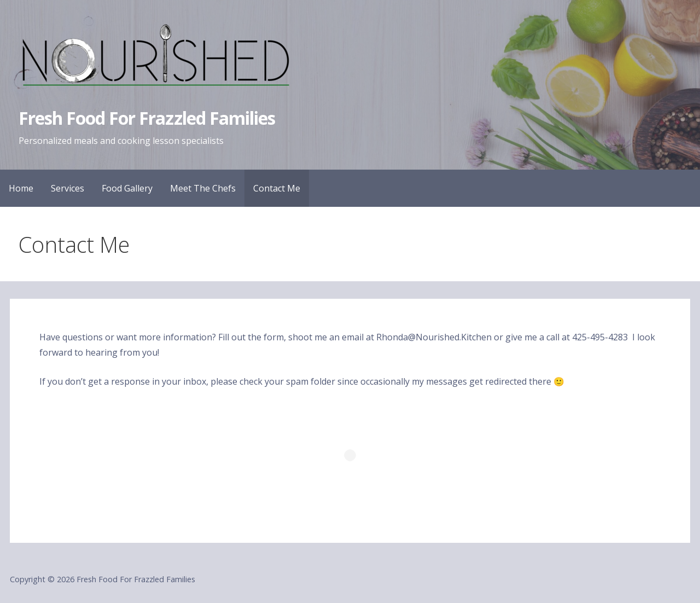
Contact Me (277, 188)
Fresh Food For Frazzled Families (147, 118)
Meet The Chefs (203, 188)
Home (21, 188)
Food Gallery (127, 188)
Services (68, 188)
